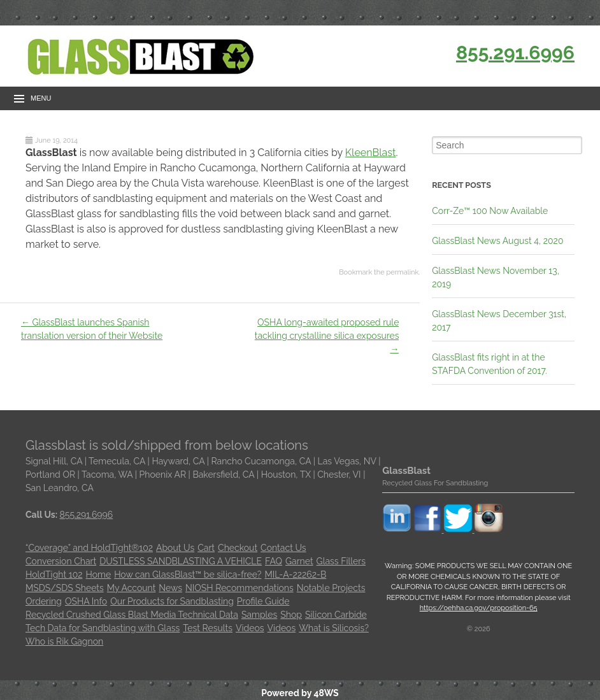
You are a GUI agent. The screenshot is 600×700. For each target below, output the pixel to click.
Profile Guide (263, 601)
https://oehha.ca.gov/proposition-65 (479, 608)
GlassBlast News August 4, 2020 (497, 241)
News (170, 588)
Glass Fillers (341, 561)
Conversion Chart (61, 561)
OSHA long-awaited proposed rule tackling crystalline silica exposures (327, 336)
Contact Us (283, 548)
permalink (402, 272)
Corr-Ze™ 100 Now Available (490, 211)
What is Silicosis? (334, 628)
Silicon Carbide (336, 615)
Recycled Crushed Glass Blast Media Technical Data (132, 615)
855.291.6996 (515, 53)
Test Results (208, 628)
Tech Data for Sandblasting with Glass (103, 628)
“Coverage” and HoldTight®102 (89, 548)
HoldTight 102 (54, 575)
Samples (259, 615)
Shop (291, 615)
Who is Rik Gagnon (64, 641)
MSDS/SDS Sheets (65, 588)
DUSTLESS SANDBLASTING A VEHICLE (181, 561)
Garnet (299, 561)
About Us (175, 548)
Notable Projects (331, 588)
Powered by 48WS (300, 693)
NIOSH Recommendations (239, 588)
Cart (206, 548)
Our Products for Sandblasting (172, 601)
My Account (132, 588)
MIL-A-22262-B (295, 575)
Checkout (238, 548)
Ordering (44, 601)
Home (99, 575)
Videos (250, 628)
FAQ (274, 561)
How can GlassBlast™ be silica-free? (188, 575)
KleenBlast (371, 153)
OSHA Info (86, 601)
